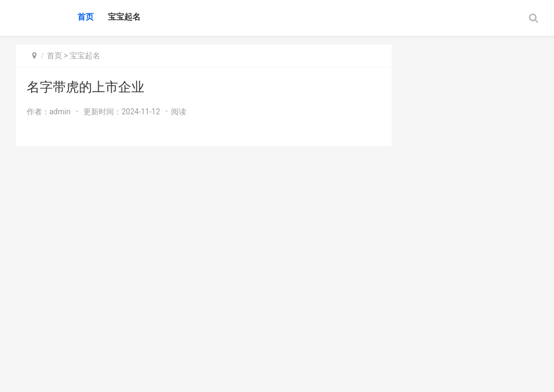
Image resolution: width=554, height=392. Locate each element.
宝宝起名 (124, 17)
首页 (86, 17)
